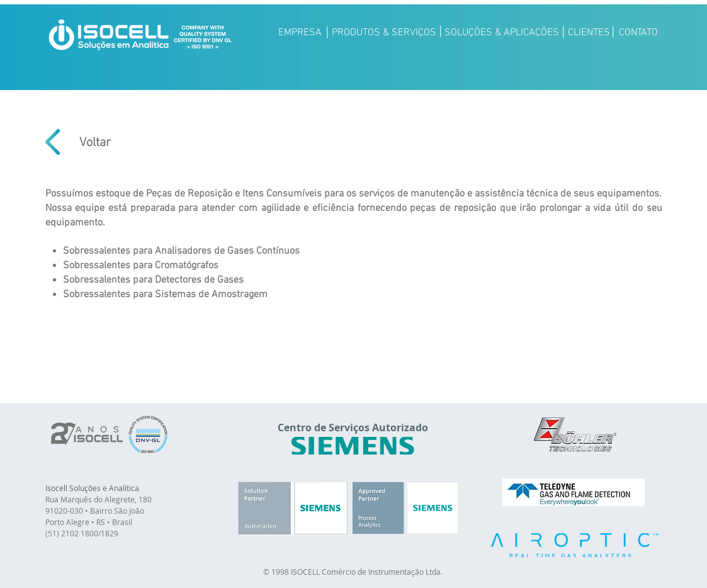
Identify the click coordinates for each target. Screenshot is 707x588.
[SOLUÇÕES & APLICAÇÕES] (502, 33)
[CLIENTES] (589, 33)
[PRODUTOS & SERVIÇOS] (384, 33)
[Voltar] (95, 143)
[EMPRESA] (300, 33)
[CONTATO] (639, 33)
